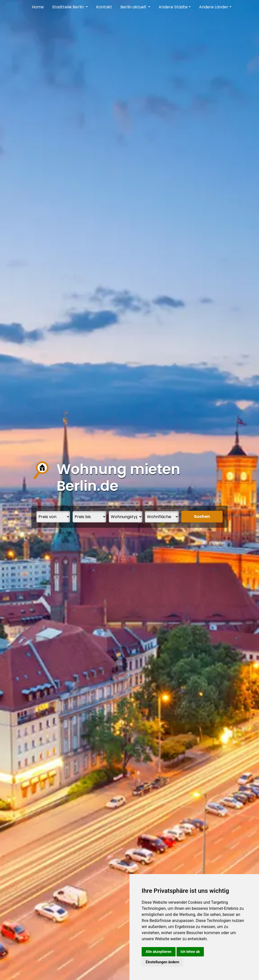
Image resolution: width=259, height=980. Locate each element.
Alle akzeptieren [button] (159, 952)
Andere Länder (214, 7)
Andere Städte (173, 7)
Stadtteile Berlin (68, 7)
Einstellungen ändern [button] (163, 962)
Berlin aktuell (134, 7)
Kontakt (104, 7)
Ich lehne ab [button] (190, 952)
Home (38, 7)
